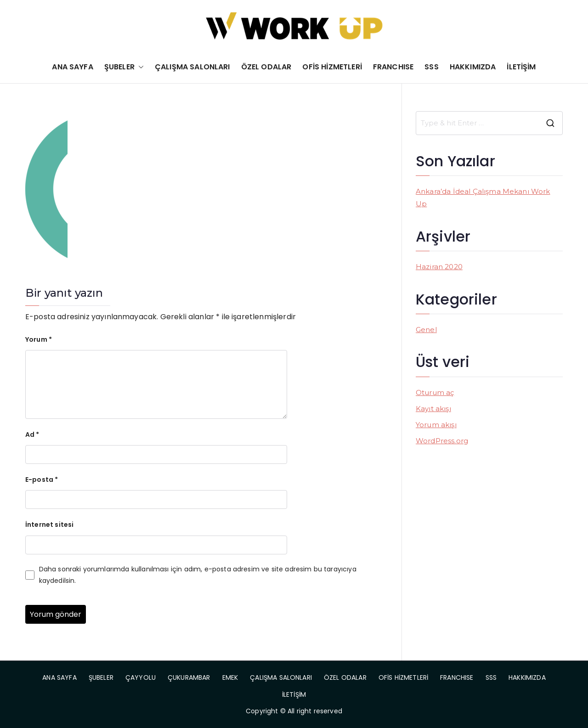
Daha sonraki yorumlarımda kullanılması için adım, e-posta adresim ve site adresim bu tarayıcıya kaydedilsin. (198, 575)
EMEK (230, 677)
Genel (426, 330)
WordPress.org (442, 441)
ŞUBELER (124, 67)
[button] (139, 67)
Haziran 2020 (439, 267)
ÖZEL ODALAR (266, 67)
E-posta (42, 480)
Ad (32, 435)
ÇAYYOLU (141, 677)
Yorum (39, 339)
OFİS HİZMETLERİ (332, 67)
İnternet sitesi (49, 525)
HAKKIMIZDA (473, 67)
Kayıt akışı (433, 409)
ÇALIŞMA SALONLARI (192, 67)
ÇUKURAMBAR (189, 677)
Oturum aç (435, 392)
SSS (431, 67)
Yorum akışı (436, 425)
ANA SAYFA (72, 67)
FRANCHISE (393, 67)
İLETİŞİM (521, 67)
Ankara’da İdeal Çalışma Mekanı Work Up (483, 198)
